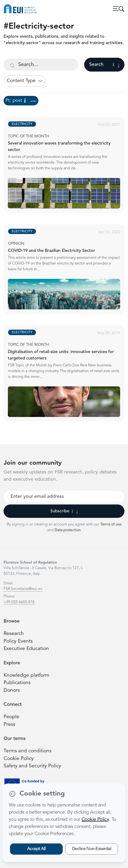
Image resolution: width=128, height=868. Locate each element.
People (11, 717)
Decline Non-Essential (92, 849)
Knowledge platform (26, 675)
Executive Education (26, 649)
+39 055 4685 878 (19, 602)
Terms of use (111, 525)
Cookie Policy (19, 759)
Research (14, 634)
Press (9, 725)
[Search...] (41, 65)
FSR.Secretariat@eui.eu (23, 589)
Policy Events (18, 641)
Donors (12, 690)
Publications (17, 683)
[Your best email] (64, 497)
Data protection (68, 530)
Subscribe (64, 511)
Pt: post (21, 101)
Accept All (36, 849)
